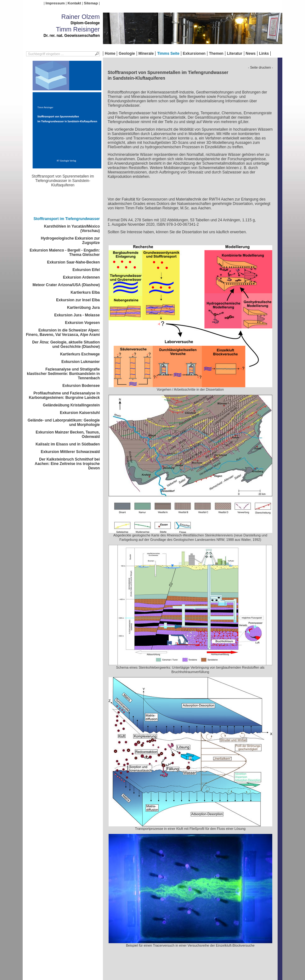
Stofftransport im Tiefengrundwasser (67, 219)
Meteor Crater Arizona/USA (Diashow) (66, 285)
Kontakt (74, 3)
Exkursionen (194, 54)
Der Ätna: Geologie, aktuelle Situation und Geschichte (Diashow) (66, 344)
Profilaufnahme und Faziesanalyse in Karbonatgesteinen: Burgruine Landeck (64, 395)
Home (110, 54)
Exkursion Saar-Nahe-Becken (73, 262)
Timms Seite (168, 54)
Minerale (146, 54)
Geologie (127, 54)
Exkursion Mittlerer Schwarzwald (70, 452)
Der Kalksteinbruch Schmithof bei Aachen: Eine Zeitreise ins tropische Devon (67, 464)
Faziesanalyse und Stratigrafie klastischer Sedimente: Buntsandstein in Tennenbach (63, 374)
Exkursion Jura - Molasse (77, 315)
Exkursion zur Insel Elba (78, 300)
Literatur (235, 54)
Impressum (55, 3)
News (251, 54)
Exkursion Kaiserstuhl (80, 413)
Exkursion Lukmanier (81, 362)
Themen (216, 54)
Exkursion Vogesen (82, 323)
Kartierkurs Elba (85, 292)
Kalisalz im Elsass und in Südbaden (68, 444)
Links (264, 54)
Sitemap (91, 3)
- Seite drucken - (260, 67)
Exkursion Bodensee (81, 386)
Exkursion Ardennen (81, 277)
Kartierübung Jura (83, 308)
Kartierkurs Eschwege (80, 354)
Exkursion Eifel (86, 270)
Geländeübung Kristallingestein (71, 405)
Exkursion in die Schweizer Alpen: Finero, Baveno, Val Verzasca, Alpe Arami (63, 332)
